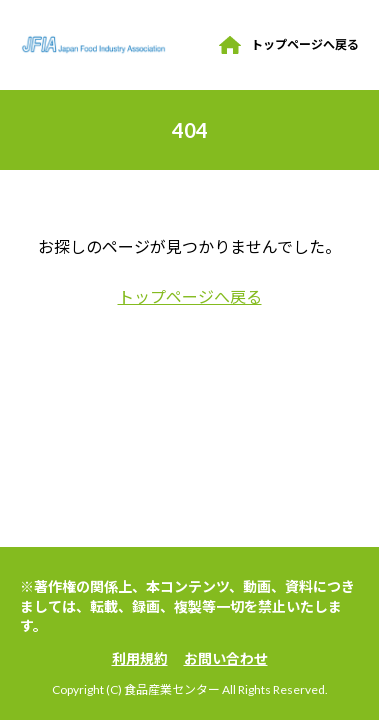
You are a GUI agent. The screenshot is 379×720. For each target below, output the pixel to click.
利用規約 (140, 658)
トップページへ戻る (305, 44)
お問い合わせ (226, 658)
